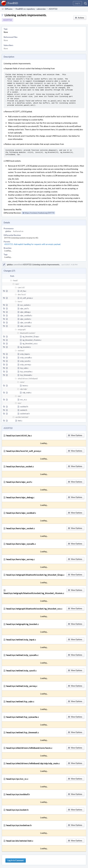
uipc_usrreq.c (26, 326)
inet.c (20, 421)
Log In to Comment (16, 860)
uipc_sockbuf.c (26, 315)
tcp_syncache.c (26, 372)
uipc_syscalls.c (26, 322)
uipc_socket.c (26, 319)
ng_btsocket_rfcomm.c (32, 340)
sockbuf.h (24, 407)
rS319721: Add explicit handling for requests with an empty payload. (32, 244)
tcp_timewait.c (26, 375)
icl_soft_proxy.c (27, 298)
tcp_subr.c (24, 368)
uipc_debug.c (25, 312)
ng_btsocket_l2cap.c (31, 336)
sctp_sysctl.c (25, 361)
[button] (77, 3)
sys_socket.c (25, 305)
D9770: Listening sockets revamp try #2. (21, 238)
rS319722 (8, 20)
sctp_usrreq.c (26, 365)
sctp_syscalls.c (26, 358)
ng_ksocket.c (25, 347)
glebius (8, 231)
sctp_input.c (25, 354)
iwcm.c (25, 386)
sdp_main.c (27, 393)
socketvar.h (25, 414)
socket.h (24, 410)
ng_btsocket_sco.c (30, 343)
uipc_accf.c (25, 308)
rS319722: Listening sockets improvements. (41, 265)
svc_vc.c (24, 400)
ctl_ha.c (23, 291)
